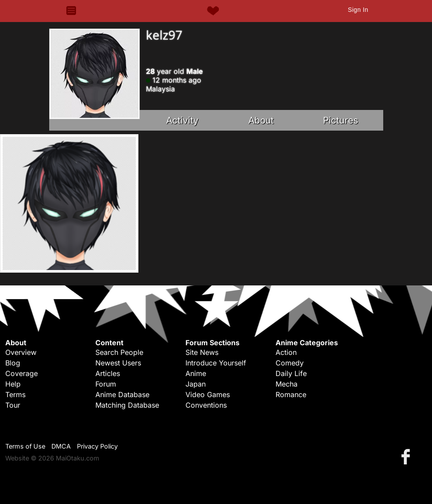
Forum (106, 384)
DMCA (61, 446)
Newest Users (118, 363)
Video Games (208, 394)
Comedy (290, 363)
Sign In (358, 10)
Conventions (206, 405)
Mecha (287, 384)
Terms (15, 394)
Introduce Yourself (216, 363)
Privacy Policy (97, 446)
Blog (13, 363)
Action (286, 352)
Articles (108, 373)
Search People (119, 352)
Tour (13, 405)
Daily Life (291, 373)
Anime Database (122, 394)
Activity (182, 120)
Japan (196, 384)
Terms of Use (25, 446)
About (261, 120)
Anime (196, 373)
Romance (291, 394)
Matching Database (127, 405)
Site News (202, 352)
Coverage (22, 373)
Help (13, 384)
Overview (21, 352)
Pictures (341, 120)
